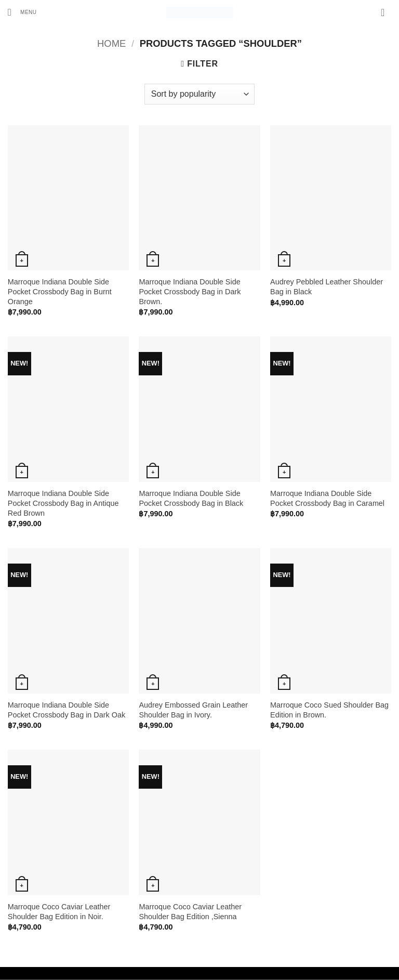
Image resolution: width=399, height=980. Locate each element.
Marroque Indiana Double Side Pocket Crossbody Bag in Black (191, 498)
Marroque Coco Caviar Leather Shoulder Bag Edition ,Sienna (190, 912)
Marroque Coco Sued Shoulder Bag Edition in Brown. (329, 710)
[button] (26, 13)
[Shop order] (199, 94)
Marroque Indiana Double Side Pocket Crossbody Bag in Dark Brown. (190, 291)
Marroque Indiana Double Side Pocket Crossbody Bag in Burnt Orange (60, 291)
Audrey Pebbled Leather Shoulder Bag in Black (327, 287)
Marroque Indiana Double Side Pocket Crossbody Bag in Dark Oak (66, 710)
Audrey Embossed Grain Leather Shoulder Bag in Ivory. (193, 710)
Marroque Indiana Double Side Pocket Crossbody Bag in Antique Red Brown (63, 503)
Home (111, 43)
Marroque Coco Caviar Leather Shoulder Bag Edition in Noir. (59, 912)
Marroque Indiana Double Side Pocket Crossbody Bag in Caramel (327, 498)
